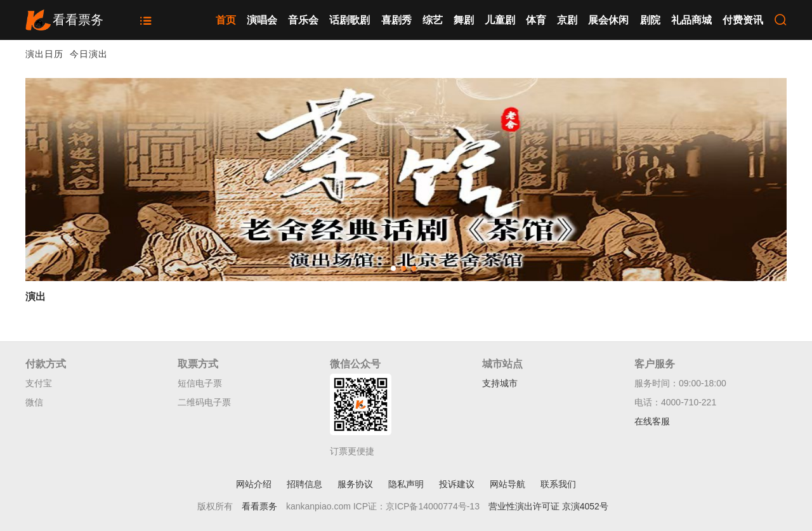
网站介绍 (254, 484)
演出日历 (44, 54)
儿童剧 (500, 20)
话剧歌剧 (350, 20)
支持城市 (500, 383)
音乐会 (303, 20)
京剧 (567, 20)
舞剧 (464, 20)
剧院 (650, 20)
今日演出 (89, 54)
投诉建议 (457, 484)
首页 (226, 20)
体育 (536, 20)
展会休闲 (608, 20)
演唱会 (262, 20)
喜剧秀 (396, 20)
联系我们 (558, 484)
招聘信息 (304, 484)
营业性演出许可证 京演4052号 (548, 506)
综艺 (433, 20)
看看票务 (259, 506)
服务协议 (355, 484)
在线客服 (652, 421)
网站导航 (507, 484)
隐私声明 (406, 484)
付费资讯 (743, 20)
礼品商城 (691, 20)
